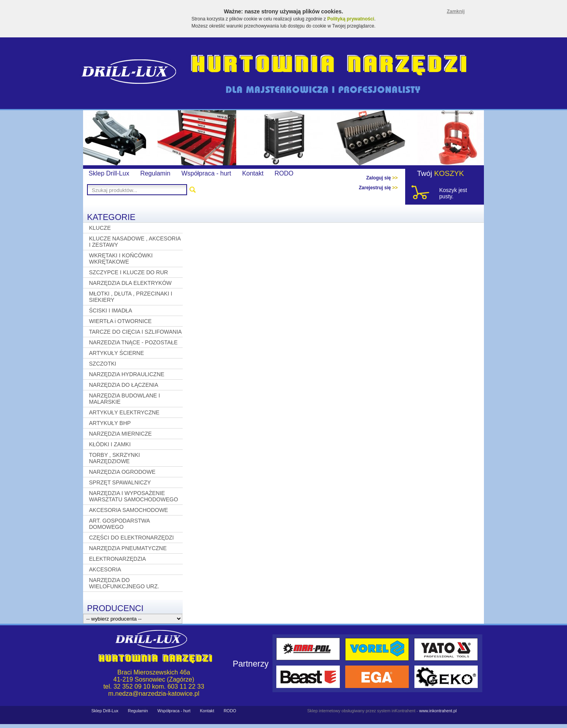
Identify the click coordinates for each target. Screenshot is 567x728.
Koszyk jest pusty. (453, 193)
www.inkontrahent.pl (438, 711)
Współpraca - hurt (206, 173)
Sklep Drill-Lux (109, 173)
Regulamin (155, 173)
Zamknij (456, 11)
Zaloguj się (382, 178)
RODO (284, 173)
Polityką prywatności (351, 19)
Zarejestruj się (378, 188)
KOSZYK (449, 173)
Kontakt (253, 173)
